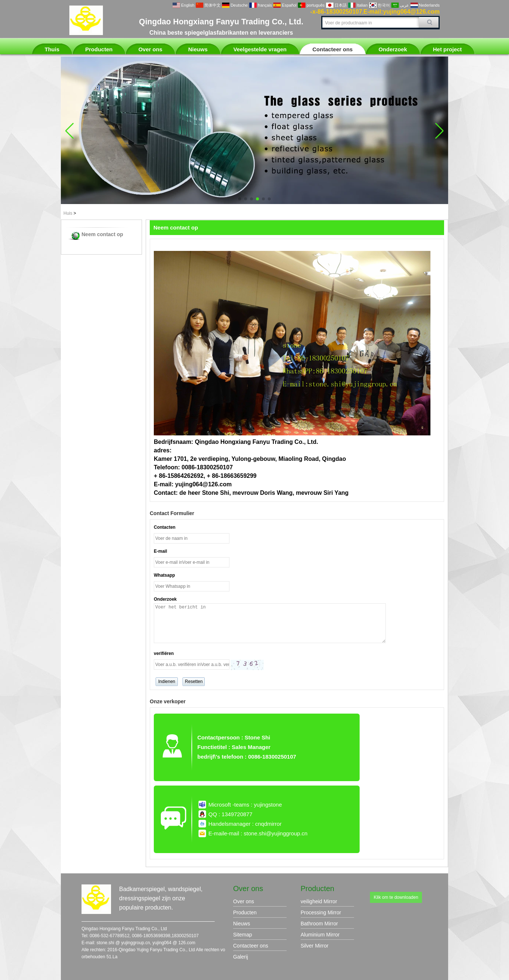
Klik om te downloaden (396, 897)
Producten (99, 49)
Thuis (52, 49)
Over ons (150, 49)
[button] (240, 199)
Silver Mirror (314, 946)
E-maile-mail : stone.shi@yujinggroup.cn (258, 833)
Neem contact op (102, 234)
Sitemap (243, 935)
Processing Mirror (321, 912)
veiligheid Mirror (319, 901)
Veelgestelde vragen (260, 49)
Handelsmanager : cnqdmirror (245, 824)
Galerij (240, 957)
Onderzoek (393, 49)
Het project (447, 49)
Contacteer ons (333, 49)
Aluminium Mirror (320, 935)
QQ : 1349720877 (230, 814)
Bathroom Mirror (319, 924)
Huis (68, 213)
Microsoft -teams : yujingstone (245, 805)
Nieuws (198, 49)
